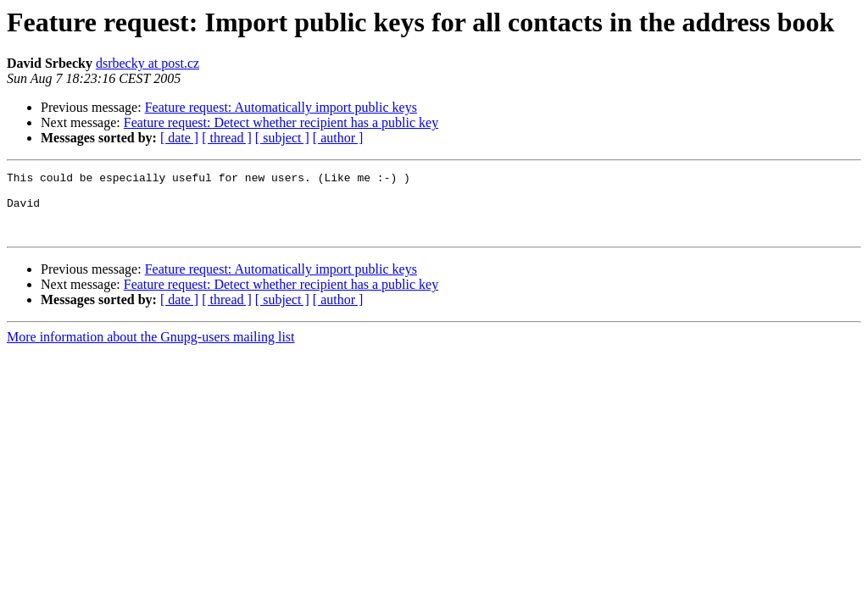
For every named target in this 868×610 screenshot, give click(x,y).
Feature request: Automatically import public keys (281, 107)
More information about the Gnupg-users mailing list (151, 349)
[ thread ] (227, 138)
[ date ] (179, 138)
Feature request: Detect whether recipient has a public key (281, 122)
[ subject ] (282, 138)
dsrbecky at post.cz (147, 63)
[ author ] (338, 138)
